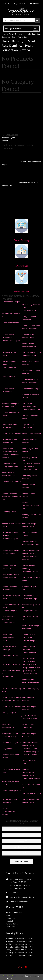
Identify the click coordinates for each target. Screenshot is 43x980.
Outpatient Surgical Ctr (12, 656)
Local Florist (11, 927)
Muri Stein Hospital (31, 752)
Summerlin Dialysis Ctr (11, 743)
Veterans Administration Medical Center (28, 773)
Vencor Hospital (29, 665)
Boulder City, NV (21, 829)
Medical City (8, 677)
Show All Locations (22, 861)
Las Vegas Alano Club (12, 482)
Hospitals (10, 921)
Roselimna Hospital (11, 323)
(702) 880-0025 (19, 3)
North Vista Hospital (12, 341)
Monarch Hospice (10, 539)
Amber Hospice (9, 464)
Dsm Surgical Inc (30, 470)
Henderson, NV (22, 835)
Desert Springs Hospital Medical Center (9, 638)
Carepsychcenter (30, 749)
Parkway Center (10, 512)
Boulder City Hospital (12, 302)
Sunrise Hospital (10, 611)
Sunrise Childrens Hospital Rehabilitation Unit (12, 497)
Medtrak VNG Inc (30, 311)
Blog (8, 915)
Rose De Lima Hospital (31, 434)
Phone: (5, 141)
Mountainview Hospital (12, 434)
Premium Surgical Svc (12, 791)
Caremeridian (9, 623)
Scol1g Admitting (10, 368)
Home (5, 34)
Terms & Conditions (14, 913)
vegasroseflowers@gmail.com (22, 897)
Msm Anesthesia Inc (31, 779)
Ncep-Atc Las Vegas (31, 755)
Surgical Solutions (11, 467)
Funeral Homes (12, 924)
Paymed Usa (8, 749)
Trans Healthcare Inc (12, 665)
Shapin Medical (29, 653)
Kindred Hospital (30, 641)
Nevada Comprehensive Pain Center (30, 506)
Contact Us (10, 918)
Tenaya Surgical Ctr (11, 713)
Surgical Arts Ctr (30, 611)
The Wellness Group (31, 410)
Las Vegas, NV (21, 841)
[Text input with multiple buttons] (19, 20)
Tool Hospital (28, 467)
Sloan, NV (22, 853)
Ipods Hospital (29, 671)
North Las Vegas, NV (21, 847)
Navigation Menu (14, 28)
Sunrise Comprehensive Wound (8, 812)
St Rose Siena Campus (31, 389)
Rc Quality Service (30, 572)
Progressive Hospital (32, 668)
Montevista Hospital (31, 464)
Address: (5, 138)
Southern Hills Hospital (31, 794)
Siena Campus (9, 377)
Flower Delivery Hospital (20, 34)
